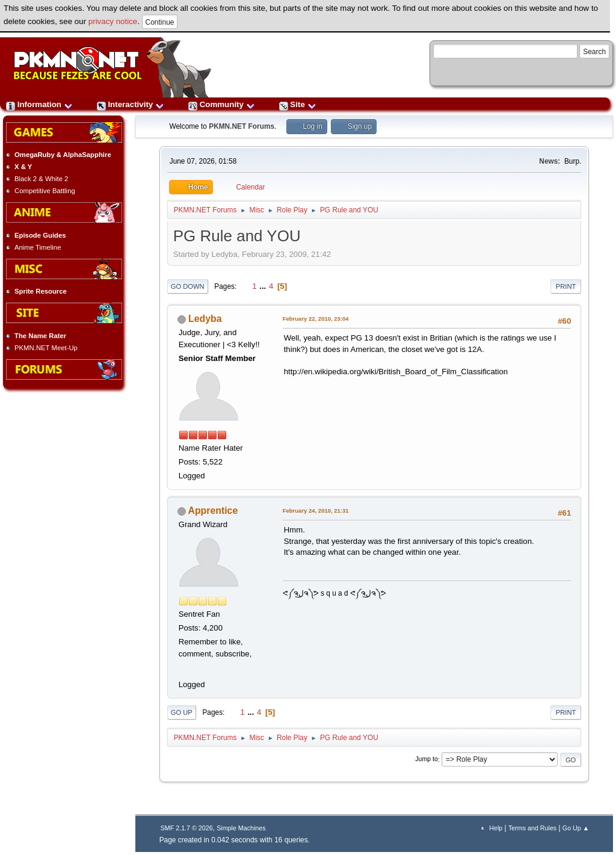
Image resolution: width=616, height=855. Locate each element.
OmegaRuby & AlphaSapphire (63, 155)
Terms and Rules (532, 828)
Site (298, 104)
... (264, 286)
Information (39, 104)
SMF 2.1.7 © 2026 (187, 828)
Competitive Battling (45, 191)
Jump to (427, 759)
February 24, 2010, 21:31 (316, 511)
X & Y (23, 167)
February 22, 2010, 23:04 (316, 319)
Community (222, 104)
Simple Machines (241, 828)
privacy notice (113, 21)
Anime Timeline (38, 247)
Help (496, 828)
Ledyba (205, 319)
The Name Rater (40, 336)
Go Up (182, 712)
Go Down (188, 286)
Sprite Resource (41, 291)
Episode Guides (40, 235)
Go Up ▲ (576, 828)
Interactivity (131, 104)
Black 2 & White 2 (41, 179)
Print (566, 286)
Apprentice (213, 511)
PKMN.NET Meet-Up (46, 348)
